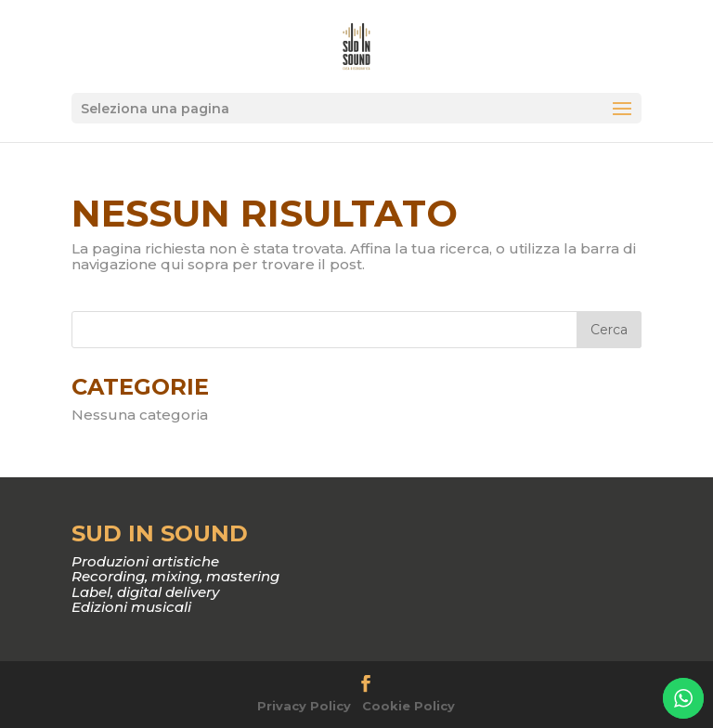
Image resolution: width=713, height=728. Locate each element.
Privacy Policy (304, 706)
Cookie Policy (408, 706)
